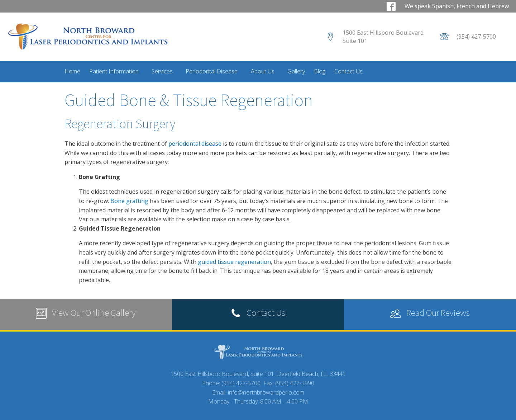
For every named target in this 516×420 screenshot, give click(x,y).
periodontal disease (196, 144)
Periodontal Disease (214, 71)
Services (164, 71)
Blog (320, 71)
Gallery (296, 71)
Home (72, 71)
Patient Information (116, 71)
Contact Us (348, 71)
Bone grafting (129, 201)
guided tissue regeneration (234, 262)
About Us (265, 71)
